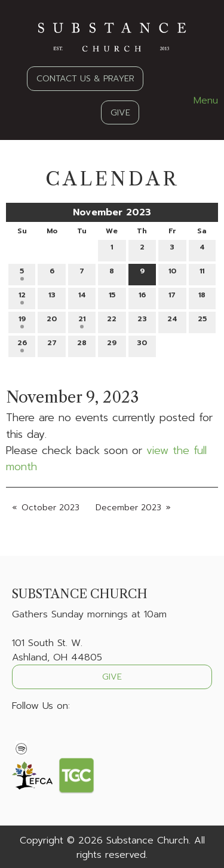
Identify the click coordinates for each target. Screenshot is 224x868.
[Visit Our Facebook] (22, 734)
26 (22, 345)
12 (22, 297)
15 (112, 297)
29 (112, 345)
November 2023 (112, 212)
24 (172, 321)
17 (172, 297)
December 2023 (128, 508)
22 (112, 321)
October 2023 (50, 508)
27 (52, 345)
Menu (200, 100)
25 (202, 321)
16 (142, 297)
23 (142, 321)
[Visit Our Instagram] (60, 734)
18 (202, 297)
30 (142, 345)
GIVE (120, 112)
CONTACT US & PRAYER (85, 78)
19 (22, 321)
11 (202, 273)
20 (52, 321)
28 (82, 345)
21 (82, 321)
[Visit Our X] (41, 734)
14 (82, 297)
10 (172, 273)
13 (52, 297)
